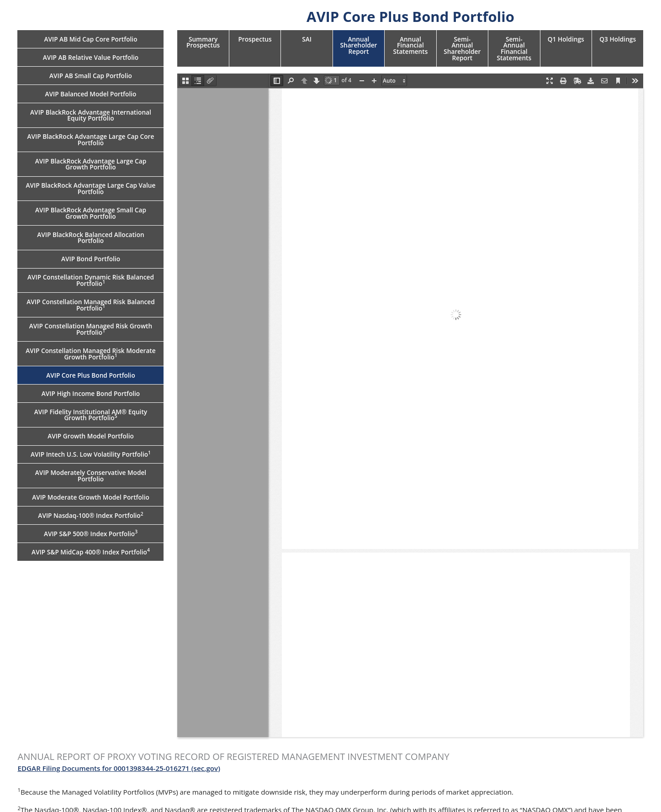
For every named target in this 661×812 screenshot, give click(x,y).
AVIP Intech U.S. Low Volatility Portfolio (91, 454)
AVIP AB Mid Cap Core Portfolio (90, 39)
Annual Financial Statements (411, 45)
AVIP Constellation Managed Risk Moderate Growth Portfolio (90, 354)
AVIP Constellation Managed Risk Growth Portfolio (91, 329)
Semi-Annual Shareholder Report (462, 48)
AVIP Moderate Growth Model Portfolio (91, 497)
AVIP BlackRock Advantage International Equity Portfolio (91, 115)
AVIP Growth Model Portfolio (91, 436)
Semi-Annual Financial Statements (514, 48)
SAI (307, 39)
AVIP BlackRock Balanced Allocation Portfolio (90, 238)
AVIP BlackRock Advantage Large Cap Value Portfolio (91, 188)
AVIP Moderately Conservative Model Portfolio (91, 476)
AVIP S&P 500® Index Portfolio (91, 533)
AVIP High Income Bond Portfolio (91, 393)
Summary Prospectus (203, 42)
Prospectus (255, 39)
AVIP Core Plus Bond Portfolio (91, 375)
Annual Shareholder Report (358, 45)
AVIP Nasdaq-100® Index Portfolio (90, 515)
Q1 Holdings (566, 39)
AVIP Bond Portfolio (91, 259)
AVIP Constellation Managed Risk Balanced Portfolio (90, 305)
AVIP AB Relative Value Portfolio (91, 57)
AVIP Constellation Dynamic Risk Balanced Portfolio (91, 280)
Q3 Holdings (618, 39)
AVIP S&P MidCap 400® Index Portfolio (91, 551)
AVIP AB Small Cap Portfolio (91, 76)
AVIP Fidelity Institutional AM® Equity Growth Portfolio (91, 415)
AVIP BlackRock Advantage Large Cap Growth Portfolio (91, 164)
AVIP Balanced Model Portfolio (91, 94)
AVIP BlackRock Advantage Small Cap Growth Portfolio (91, 213)
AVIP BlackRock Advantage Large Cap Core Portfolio (91, 140)
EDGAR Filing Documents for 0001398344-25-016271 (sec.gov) (119, 768)
